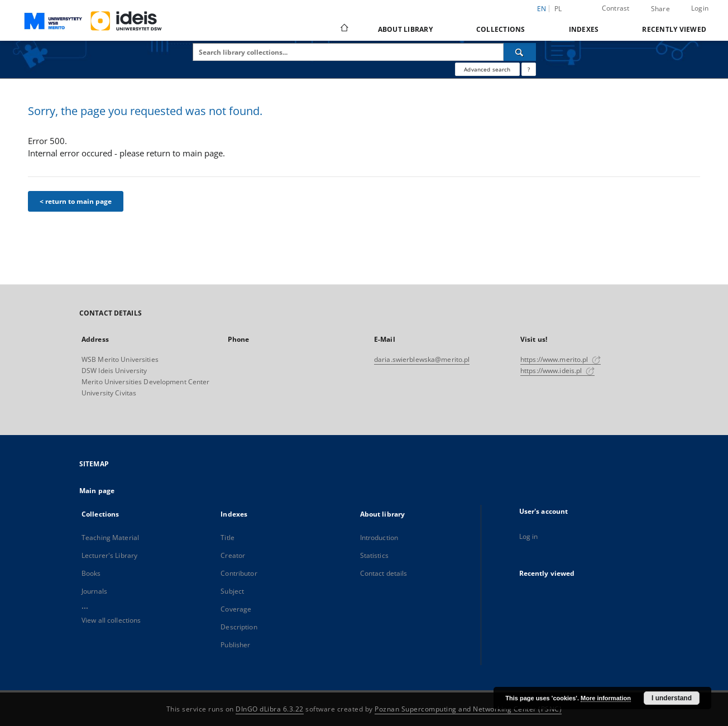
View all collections (111, 620)
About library (405, 29)
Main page (97, 491)
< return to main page (76, 201)
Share (660, 9)
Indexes (584, 29)
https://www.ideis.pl (557, 371)
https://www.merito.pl (561, 359)
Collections (501, 29)
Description (239, 627)
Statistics (374, 555)
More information (606, 698)
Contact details (384, 573)
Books (91, 573)
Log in (529, 536)
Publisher (235, 645)
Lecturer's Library (109, 555)
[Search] (520, 52)
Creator (233, 555)
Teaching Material (110, 538)
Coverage (236, 609)
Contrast (616, 8)
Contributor (239, 573)
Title (227, 538)
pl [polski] (558, 9)
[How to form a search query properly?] (529, 69)
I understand (672, 698)
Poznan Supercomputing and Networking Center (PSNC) (468, 709)
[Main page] (344, 29)
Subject (232, 591)
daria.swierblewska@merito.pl (422, 359)
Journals (94, 591)
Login (700, 8)
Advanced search (487, 69)
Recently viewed (674, 29)
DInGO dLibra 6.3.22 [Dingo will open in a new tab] (270, 709)
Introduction (379, 538)
